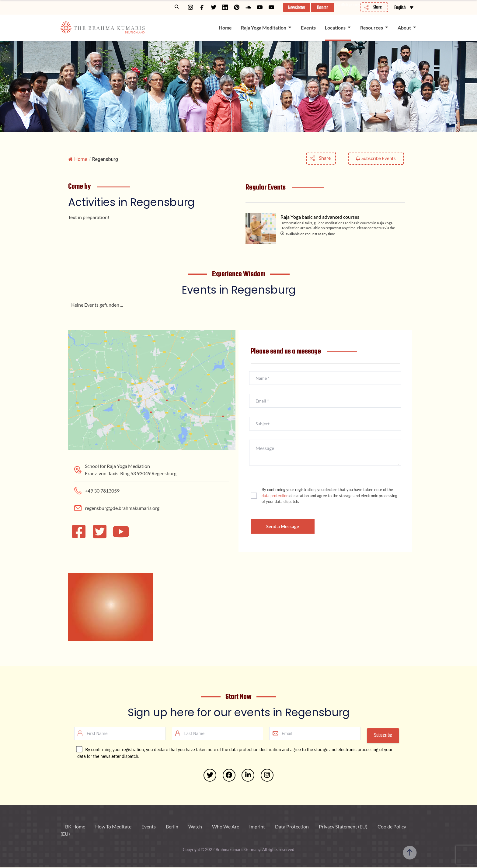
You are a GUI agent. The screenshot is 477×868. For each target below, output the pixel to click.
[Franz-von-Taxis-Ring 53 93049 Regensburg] (152, 375)
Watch (195, 827)
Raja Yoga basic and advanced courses (320, 217)
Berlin (172, 827)
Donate (323, 8)
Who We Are (226, 827)
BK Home (75, 827)
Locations (335, 28)
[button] (296, 7)
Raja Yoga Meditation (264, 28)
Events (308, 28)
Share (325, 158)
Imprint (257, 827)
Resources (372, 28)
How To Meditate (113, 827)
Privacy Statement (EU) (343, 827)
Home (225, 28)
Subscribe (383, 736)
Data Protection (292, 827)
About (404, 28)
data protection (275, 496)
